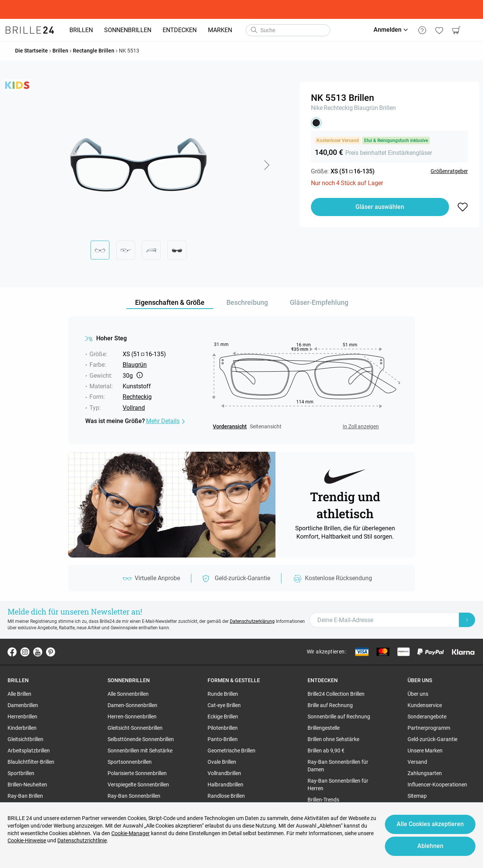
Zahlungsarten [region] (425, 773)
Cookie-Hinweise (27, 840)
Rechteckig (338, 108)
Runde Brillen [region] (223, 694)
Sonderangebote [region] (427, 717)
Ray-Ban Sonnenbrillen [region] (134, 796)
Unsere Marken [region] (425, 751)
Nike (317, 108)
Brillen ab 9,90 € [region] (326, 751)
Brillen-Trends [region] (323, 800)
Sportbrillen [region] (21, 773)
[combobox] (288, 30)
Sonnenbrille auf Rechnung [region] (339, 717)
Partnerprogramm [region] (429, 728)
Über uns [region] (418, 694)
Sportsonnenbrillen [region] (130, 762)
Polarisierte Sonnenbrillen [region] (137, 773)
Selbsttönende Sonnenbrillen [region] (141, 739)
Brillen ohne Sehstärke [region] (333, 739)
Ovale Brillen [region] (222, 762)
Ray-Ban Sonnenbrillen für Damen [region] (338, 766)
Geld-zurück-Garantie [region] (432, 739)
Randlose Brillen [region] (226, 796)
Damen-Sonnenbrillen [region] (132, 705)
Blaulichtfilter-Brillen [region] (31, 762)
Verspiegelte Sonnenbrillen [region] (138, 785)
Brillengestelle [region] (324, 728)
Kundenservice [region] (425, 705)
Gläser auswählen (380, 207)
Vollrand (134, 408)
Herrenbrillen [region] (22, 717)
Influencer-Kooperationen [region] (437, 785)
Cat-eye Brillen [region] (224, 705)
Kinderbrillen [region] (22, 728)
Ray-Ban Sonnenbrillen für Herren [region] (338, 785)
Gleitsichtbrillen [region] (25, 739)
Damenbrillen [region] (23, 705)
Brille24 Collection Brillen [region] (336, 694)
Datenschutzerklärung (252, 621)
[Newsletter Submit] (467, 620)
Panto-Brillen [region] (223, 739)
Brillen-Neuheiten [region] (27, 785)
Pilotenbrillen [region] (223, 728)
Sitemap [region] (417, 796)
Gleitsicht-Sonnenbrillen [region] (135, 728)
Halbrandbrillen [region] (225, 785)
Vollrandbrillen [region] (224, 773)
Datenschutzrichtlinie (82, 840)
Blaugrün (366, 108)
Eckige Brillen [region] (223, 717)
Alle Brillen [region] (19, 694)
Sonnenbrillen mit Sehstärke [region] (140, 751)
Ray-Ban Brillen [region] (25, 796)
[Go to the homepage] (30, 30)
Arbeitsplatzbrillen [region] (29, 751)
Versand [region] (417, 762)
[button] (266, 165)
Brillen (388, 108)
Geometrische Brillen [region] (232, 751)
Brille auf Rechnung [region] (330, 705)
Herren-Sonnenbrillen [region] (132, 717)
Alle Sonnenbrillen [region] (128, 694)
